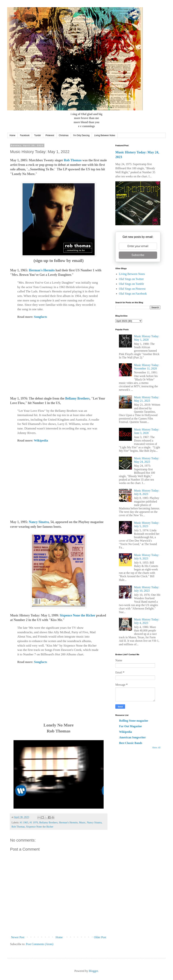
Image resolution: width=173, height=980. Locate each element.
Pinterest (50, 135)
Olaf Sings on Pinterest (132, 289)
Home (12, 135)
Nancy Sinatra (39, 522)
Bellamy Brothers (77, 398)
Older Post (100, 937)
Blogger (93, 971)
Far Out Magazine (130, 726)
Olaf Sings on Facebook (133, 294)
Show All (156, 748)
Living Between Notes (105, 135)
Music (82, 822)
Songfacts (41, 317)
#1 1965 (24, 822)
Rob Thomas (73, 160)
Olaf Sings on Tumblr (131, 284)
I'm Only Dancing (81, 135)
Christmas (64, 135)
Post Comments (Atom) (40, 944)
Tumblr (38, 135)
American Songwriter (132, 737)
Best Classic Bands (131, 743)
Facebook (25, 135)
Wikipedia (41, 440)
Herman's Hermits (42, 270)
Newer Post (18, 937)
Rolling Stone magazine (134, 721)
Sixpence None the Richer (78, 615)
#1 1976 (34, 822)
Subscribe (138, 255)
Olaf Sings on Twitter (131, 279)
